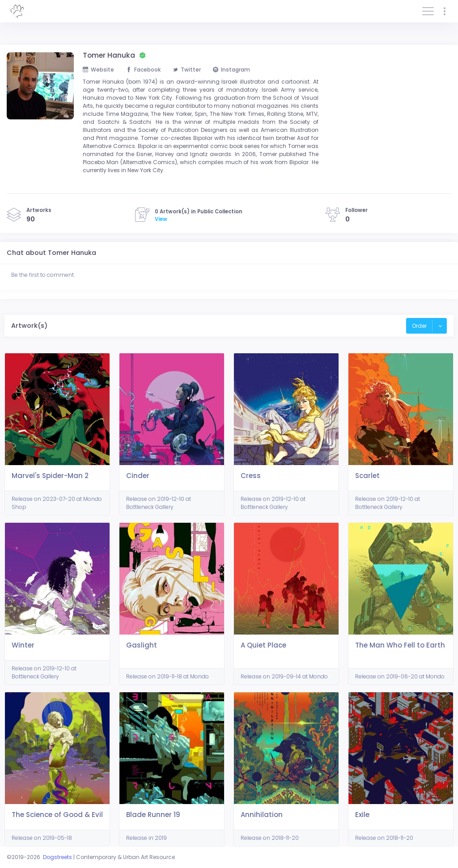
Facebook (143, 70)
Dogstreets (57, 857)
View (161, 219)
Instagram (231, 70)
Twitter (187, 70)
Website (98, 70)
